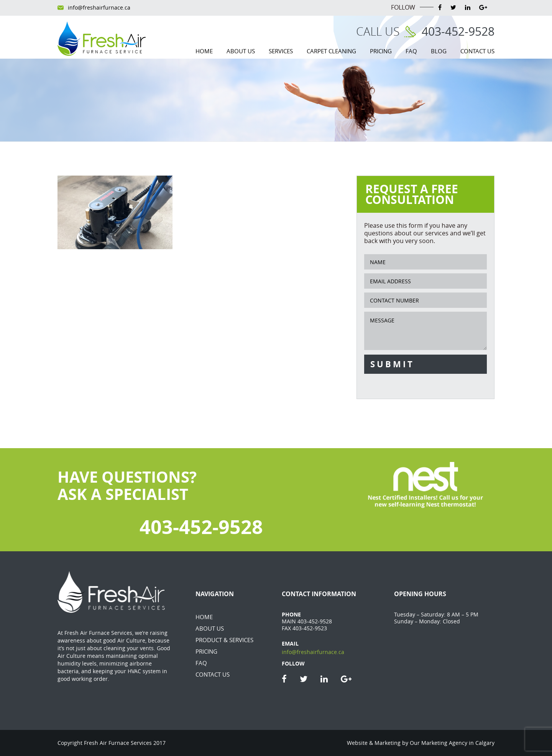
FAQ (411, 51)
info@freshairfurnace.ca (99, 8)
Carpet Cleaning (331, 51)
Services (281, 51)
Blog (439, 51)
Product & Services (224, 640)
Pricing (381, 51)
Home (204, 51)
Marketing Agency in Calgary (458, 743)
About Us (241, 51)
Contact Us (477, 51)
